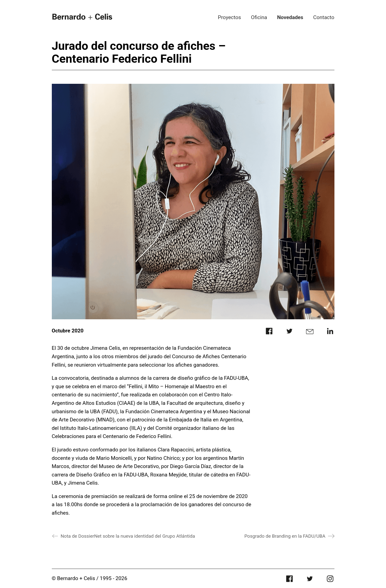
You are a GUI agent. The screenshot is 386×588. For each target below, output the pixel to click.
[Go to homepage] (82, 16)
